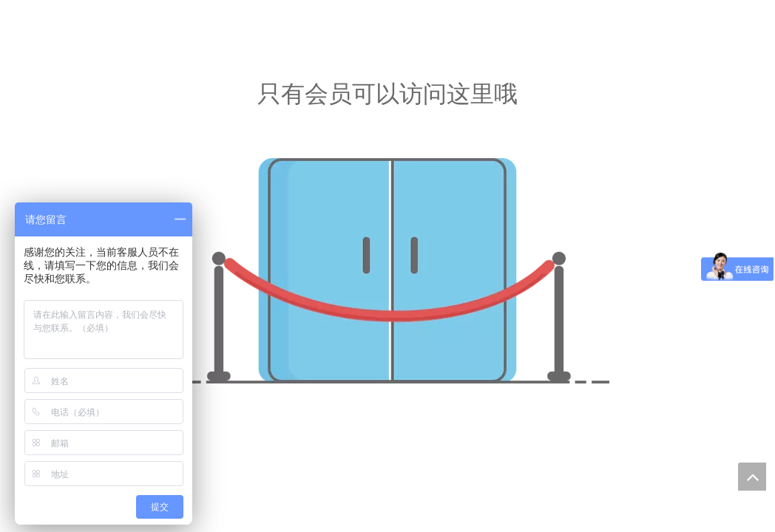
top (752, 477)
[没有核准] (387, 271)
